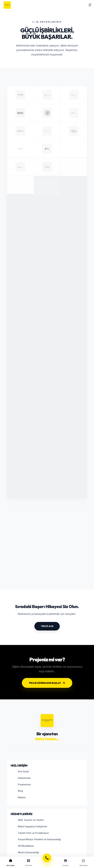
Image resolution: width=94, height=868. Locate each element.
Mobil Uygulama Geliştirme (30, 827)
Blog (18, 791)
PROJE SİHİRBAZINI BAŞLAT (47, 683)
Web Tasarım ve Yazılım (28, 820)
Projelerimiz (22, 785)
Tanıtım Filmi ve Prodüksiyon (31, 833)
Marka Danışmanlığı (26, 852)
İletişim (19, 798)
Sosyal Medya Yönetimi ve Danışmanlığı (37, 840)
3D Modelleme (23, 846)
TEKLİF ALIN (47, 626)
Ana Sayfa (21, 772)
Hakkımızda (22, 778)
